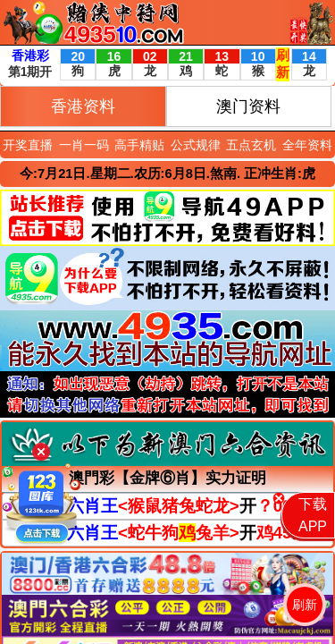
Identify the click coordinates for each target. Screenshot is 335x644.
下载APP (313, 515)
